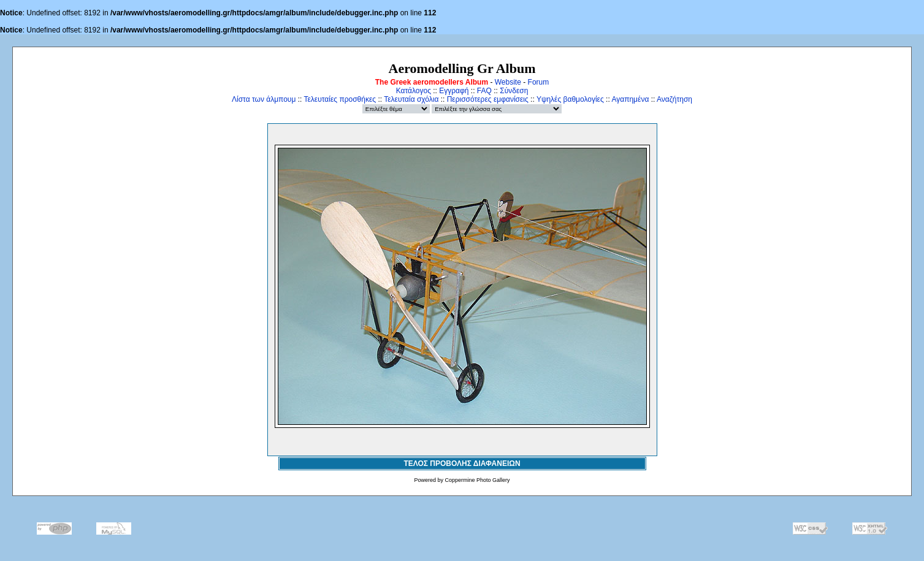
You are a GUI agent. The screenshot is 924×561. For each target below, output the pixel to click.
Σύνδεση (514, 91)
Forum (539, 82)
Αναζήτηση (674, 99)
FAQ (484, 91)
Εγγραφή (454, 91)
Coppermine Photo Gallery (477, 480)
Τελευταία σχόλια (411, 99)
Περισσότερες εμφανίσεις (488, 99)
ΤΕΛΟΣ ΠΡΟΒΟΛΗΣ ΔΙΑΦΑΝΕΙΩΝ (462, 464)
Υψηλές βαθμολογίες (570, 99)
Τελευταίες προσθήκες (340, 99)
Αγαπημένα (630, 99)
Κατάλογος (414, 91)
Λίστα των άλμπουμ (264, 99)
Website (508, 82)
